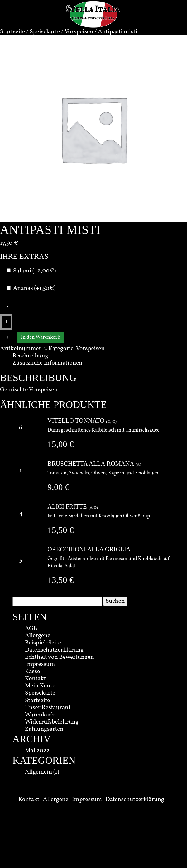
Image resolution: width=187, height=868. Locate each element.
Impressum (40, 664)
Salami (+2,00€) (34, 271)
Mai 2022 (37, 751)
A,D (93, 507)
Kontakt (35, 679)
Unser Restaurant (48, 708)
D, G (111, 421)
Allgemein (38, 772)
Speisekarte (45, 32)
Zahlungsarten (44, 729)
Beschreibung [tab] (30, 356)
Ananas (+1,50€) (34, 288)
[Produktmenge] (6, 322)
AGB (31, 629)
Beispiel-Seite (43, 643)
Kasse (32, 672)
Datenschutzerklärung (54, 650)
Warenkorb (40, 715)
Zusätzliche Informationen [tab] (48, 363)
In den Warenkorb (41, 337)
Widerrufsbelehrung (52, 722)
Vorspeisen (79, 32)
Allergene (38, 636)
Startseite (12, 32)
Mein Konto (40, 686)
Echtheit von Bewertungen (60, 657)
